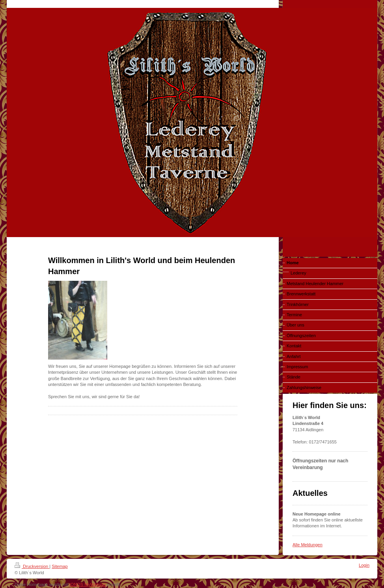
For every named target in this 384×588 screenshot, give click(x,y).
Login (364, 565)
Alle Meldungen (308, 545)
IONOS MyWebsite (88, 584)
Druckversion (32, 566)
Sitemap (60, 566)
